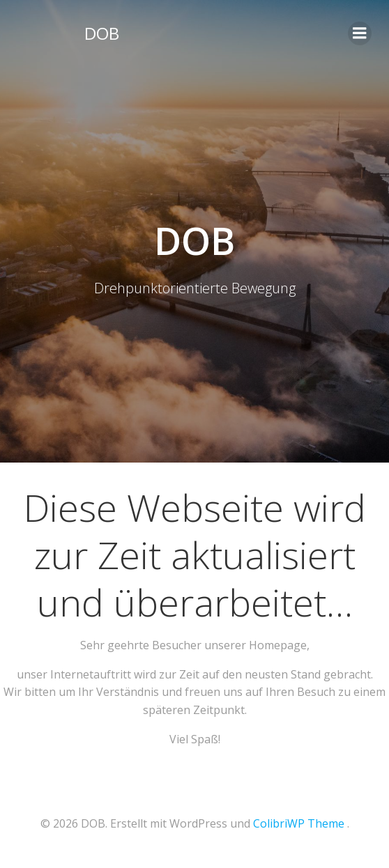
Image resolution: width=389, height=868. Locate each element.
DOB (102, 33)
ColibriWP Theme (299, 823)
